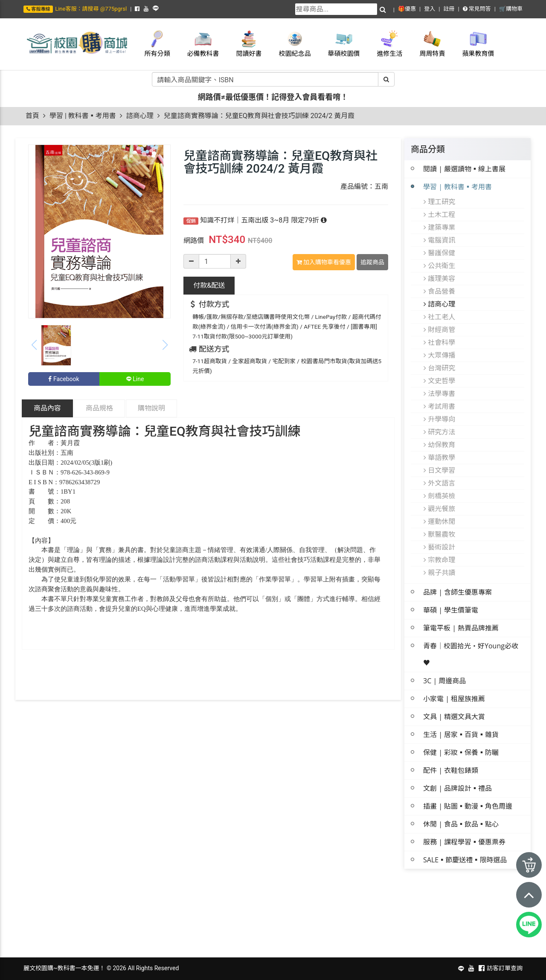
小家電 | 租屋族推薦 (454, 699)
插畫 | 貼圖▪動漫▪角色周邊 (468, 806)
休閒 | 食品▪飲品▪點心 (461, 824)
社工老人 (439, 317)
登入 (430, 9)
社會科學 (439, 342)
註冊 (449, 9)
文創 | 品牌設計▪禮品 (457, 788)
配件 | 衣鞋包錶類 (451, 770)
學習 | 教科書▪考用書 (83, 116)
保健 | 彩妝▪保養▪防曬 (461, 752)
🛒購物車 (511, 9)
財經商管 (439, 330)
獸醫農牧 (439, 534)
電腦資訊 (439, 240)
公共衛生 (439, 266)
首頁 (32, 116)
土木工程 (439, 214)
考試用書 (439, 406)
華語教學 (439, 457)
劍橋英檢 (439, 496)
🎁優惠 (407, 9)
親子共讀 (439, 572)
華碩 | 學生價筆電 (451, 610)
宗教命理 (439, 560)
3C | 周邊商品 (444, 681)
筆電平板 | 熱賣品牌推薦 (461, 628)
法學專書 (439, 393)
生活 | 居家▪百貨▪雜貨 (461, 734)
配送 (209, 285)
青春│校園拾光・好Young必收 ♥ (471, 654)
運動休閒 (439, 521)
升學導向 (439, 419)
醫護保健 (439, 253)
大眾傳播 (439, 355)
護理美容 (439, 278)
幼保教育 (439, 445)
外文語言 (439, 483)
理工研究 (439, 202)
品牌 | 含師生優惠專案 (457, 592)
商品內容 (47, 408)
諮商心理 (140, 116)
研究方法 (439, 432)
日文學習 (439, 470)
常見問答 (477, 9)
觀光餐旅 (439, 509)
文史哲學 (439, 381)
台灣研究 (439, 368)
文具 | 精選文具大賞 (454, 717)
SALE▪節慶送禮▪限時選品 (465, 860)
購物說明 (151, 408)
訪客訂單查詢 (505, 968)
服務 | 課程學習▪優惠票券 (464, 842)
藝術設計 (439, 547)
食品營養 (439, 291)
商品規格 (99, 408)
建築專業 (439, 227)
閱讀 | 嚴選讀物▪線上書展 (464, 169)
